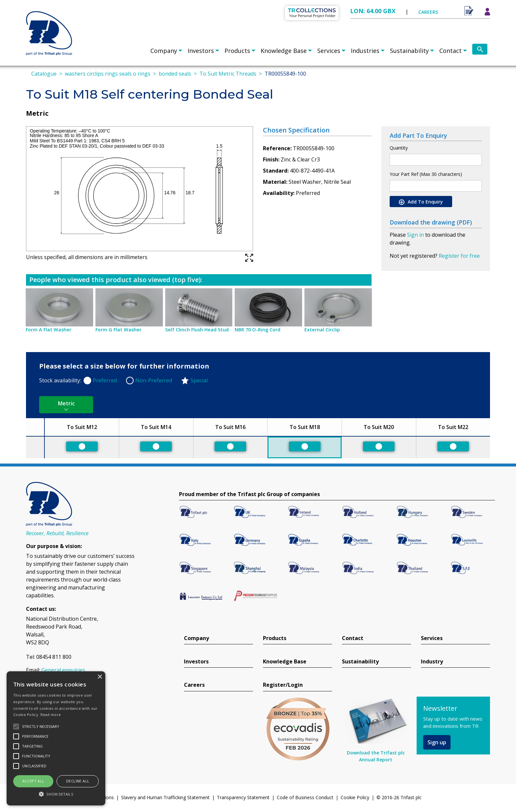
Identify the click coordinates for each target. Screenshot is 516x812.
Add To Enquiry (421, 202)
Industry (432, 662)
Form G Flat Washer (118, 330)
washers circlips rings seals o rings (108, 74)
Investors (201, 51)
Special (199, 380)
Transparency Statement (243, 797)
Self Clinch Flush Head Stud (197, 330)
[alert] (56, 738)
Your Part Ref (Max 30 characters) (426, 174)
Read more (51, 715)
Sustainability (409, 51)
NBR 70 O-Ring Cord (258, 330)
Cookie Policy (355, 797)
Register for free (459, 256)
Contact (451, 51)
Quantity (399, 148)
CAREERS (428, 12)
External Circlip (322, 330)
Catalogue (44, 74)
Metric (66, 403)
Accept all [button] (33, 781)
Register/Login (283, 685)
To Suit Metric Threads (228, 74)
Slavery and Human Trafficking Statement (165, 797)
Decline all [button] (78, 781)
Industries (365, 51)
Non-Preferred (154, 380)
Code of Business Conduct (305, 797)
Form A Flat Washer (49, 330)
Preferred (105, 380)
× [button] (100, 677)
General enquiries (63, 670)
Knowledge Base (284, 51)
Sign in (415, 235)
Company (164, 51)
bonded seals (175, 74)
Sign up (437, 742)
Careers (194, 685)
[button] (56, 794)
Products (237, 51)
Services (329, 51)
